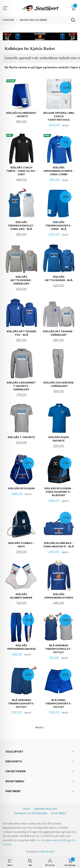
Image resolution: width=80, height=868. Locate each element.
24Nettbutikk (47, 852)
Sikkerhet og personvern (31, 813)
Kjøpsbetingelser (46, 809)
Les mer (41, 840)
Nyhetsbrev (59, 813)
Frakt (27, 809)
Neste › (40, 727)
